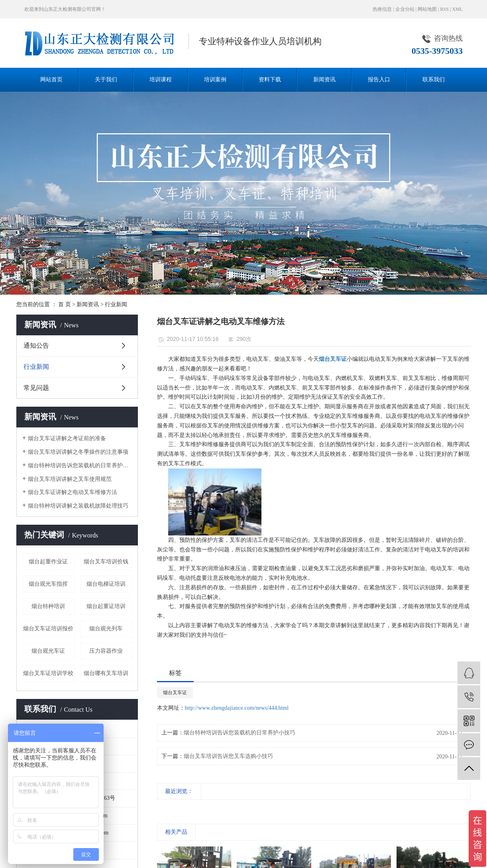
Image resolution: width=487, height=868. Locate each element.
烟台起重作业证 (48, 562)
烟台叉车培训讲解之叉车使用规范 (70, 479)
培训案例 (215, 80)
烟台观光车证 (48, 651)
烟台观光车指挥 (48, 584)
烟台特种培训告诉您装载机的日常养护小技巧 (80, 465)
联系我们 (434, 80)
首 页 (65, 304)
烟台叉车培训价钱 (106, 562)
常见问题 (36, 388)
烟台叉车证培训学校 (48, 673)
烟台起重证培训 (106, 606)
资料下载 (270, 80)
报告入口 (379, 80)
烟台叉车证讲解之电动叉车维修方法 (73, 492)
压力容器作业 (106, 651)
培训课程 (161, 80)
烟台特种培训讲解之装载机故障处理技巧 (78, 506)
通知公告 (36, 345)
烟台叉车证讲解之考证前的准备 (67, 438)
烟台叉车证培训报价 (48, 629)
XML (457, 9)
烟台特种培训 (48, 606)
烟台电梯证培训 (106, 584)
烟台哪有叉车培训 (106, 673)
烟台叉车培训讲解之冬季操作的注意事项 (78, 452)
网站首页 (51, 80)
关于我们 (106, 80)
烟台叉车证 (175, 693)
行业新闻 (116, 304)
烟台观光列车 (106, 629)
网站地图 (427, 9)
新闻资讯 (324, 80)
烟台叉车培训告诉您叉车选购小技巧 (228, 756)
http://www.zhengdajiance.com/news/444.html (237, 708)
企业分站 (405, 9)
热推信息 (382, 9)
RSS (445, 9)
